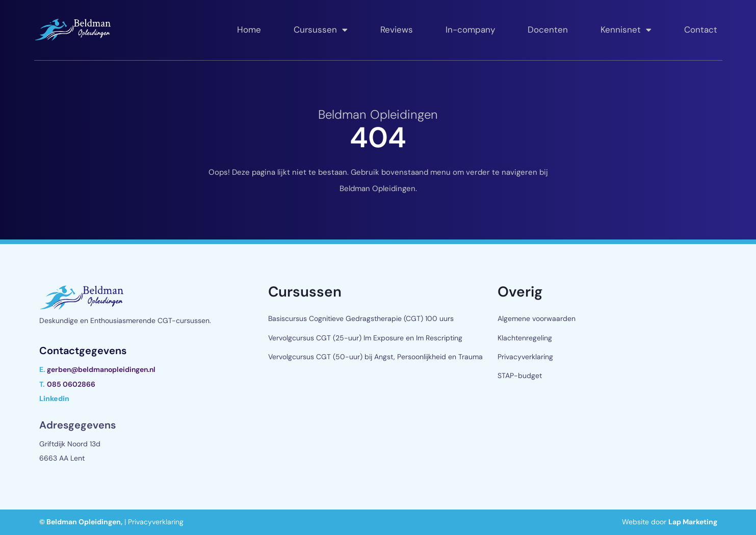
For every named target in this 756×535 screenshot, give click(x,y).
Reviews (397, 30)
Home (249, 30)
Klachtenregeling (525, 338)
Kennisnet (626, 30)
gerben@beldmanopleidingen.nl (101, 369)
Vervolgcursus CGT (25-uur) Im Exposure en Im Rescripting (365, 338)
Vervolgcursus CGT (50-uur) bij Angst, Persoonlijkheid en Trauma (375, 357)
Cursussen (321, 30)
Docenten (548, 30)
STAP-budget (520, 376)
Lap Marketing (693, 522)
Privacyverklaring (525, 357)
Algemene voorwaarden (537, 318)
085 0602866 (71, 384)
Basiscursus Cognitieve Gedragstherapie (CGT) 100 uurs (361, 318)
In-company (470, 30)
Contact (701, 30)
